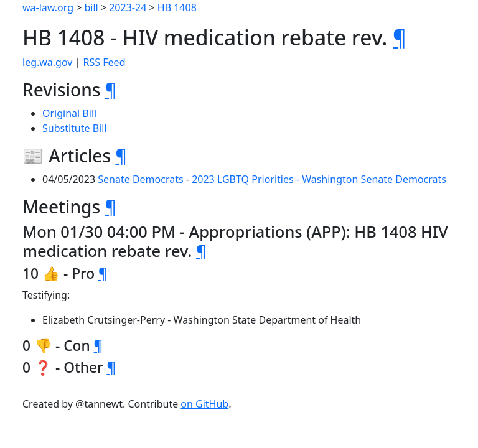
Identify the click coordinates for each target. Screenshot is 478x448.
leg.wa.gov (47, 62)
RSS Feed (105, 62)
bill (91, 7)
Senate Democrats (140, 179)
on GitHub (204, 404)
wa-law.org (48, 7)
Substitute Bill (75, 128)
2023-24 (128, 7)
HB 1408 (177, 7)
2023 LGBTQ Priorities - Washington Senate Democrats (319, 179)
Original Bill (69, 113)
